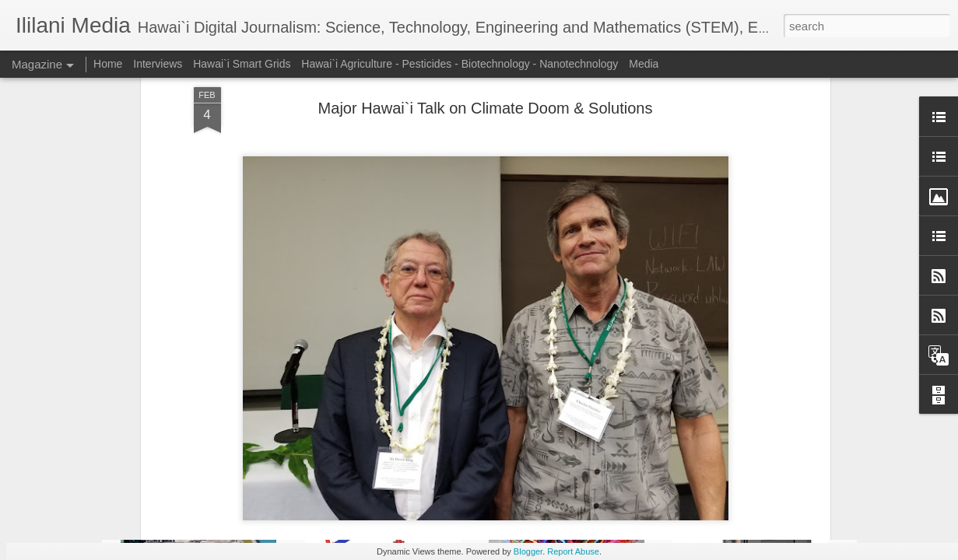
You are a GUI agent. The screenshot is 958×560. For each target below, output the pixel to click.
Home (108, 64)
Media (644, 64)
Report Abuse (573, 551)
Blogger (528, 551)
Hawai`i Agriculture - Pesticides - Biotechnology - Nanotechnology (460, 64)
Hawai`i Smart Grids (242, 64)
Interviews (158, 64)
